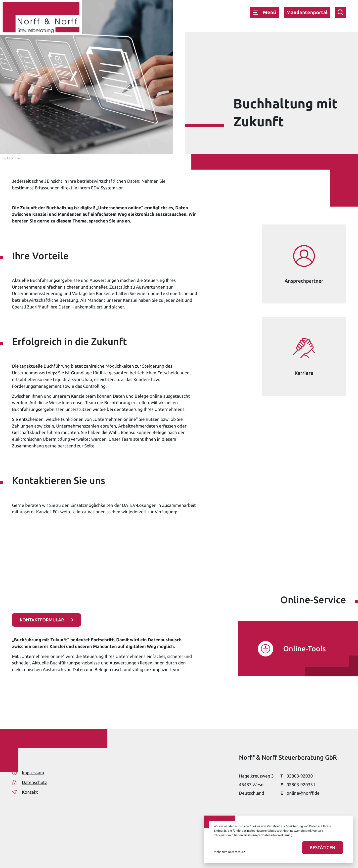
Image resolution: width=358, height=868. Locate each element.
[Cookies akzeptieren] (323, 848)
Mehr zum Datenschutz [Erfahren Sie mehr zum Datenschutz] (229, 852)
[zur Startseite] (41, 19)
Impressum (28, 773)
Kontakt (25, 792)
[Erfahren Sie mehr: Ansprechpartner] (304, 264)
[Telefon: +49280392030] (300, 776)
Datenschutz (29, 782)
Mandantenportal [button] (307, 12)
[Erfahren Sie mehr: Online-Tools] (292, 649)
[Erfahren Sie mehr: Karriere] (304, 356)
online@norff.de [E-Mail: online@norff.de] (303, 793)
